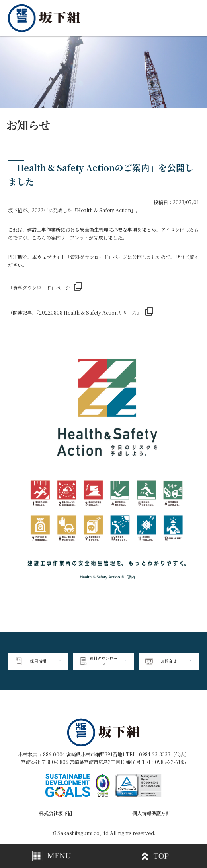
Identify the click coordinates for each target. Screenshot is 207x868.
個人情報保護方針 (151, 813)
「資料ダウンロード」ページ (39, 287)
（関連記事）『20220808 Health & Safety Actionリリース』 (75, 312)
